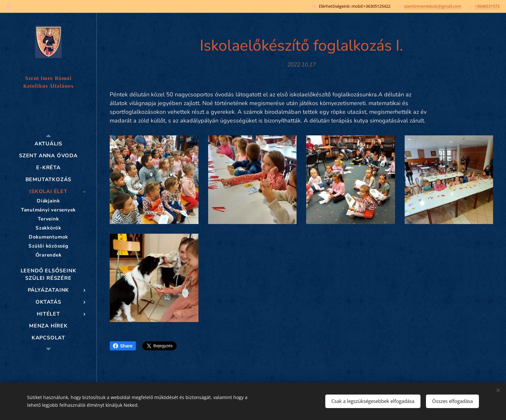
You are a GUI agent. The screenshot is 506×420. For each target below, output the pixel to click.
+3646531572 (487, 6)
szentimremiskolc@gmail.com (433, 6)
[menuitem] (48, 144)
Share (123, 346)
